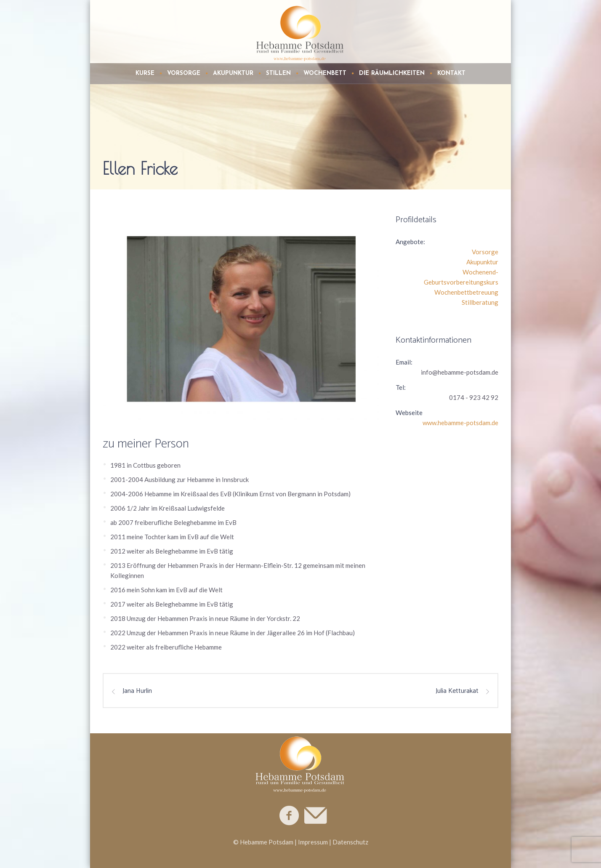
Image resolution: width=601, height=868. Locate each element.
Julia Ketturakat (457, 691)
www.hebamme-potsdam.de (460, 423)
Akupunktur (482, 262)
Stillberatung (480, 302)
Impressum (313, 842)
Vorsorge (485, 252)
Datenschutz (350, 842)
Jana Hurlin (137, 691)
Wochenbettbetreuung (466, 292)
